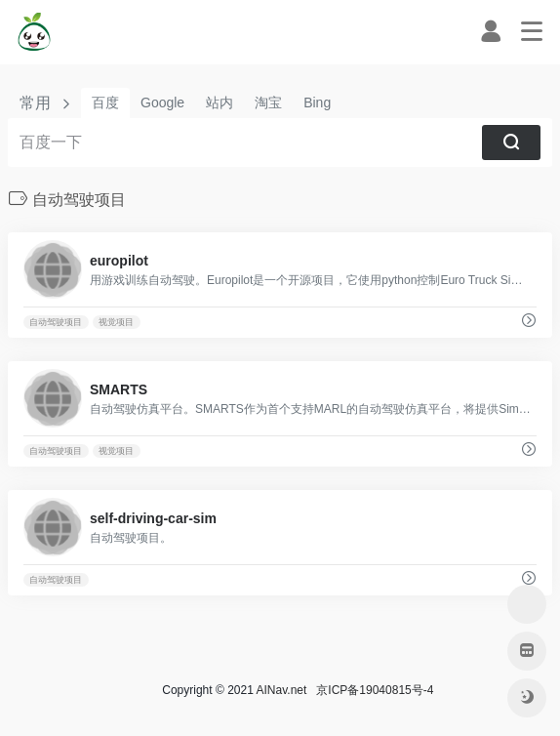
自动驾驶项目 (56, 322)
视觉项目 (116, 322)
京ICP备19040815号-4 (372, 690)
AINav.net (282, 690)
